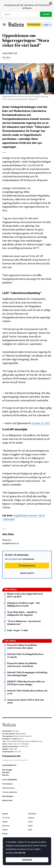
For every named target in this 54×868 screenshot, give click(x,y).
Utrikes (5, 822)
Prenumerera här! (11, 756)
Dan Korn (6, 775)
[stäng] (51, 3)
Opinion (31, 818)
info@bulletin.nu (17, 739)
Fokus (30, 822)
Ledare (5, 830)
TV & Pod (6, 818)
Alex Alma (6, 57)
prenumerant (29, 559)
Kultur (30, 826)
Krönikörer (32, 814)
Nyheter (5, 814)
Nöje (30, 830)
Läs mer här (20, 853)
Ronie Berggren (8, 796)
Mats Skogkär (7, 770)
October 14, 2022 (41, 423)
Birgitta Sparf (7, 800)
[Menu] (4, 25)
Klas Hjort (6, 772)
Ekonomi (6, 826)
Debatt (5, 834)
